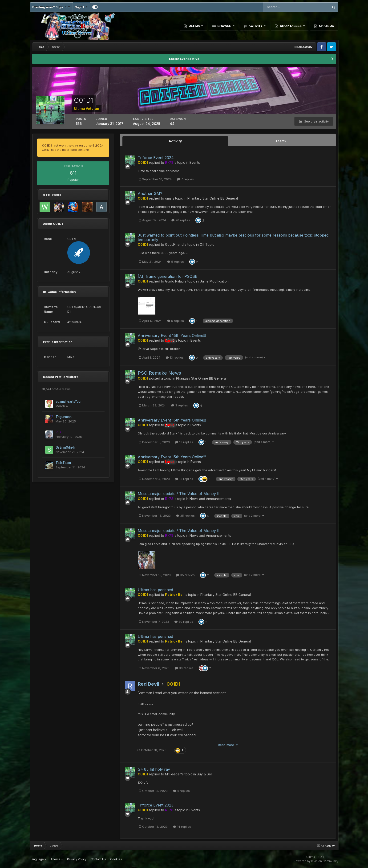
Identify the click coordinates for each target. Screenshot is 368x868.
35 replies (185, 516)
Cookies (116, 859)
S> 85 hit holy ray (154, 769)
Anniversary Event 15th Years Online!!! (172, 336)
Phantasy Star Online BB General (213, 198)
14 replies (182, 827)
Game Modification (214, 281)
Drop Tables (291, 26)
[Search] (281, 7)
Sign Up (81, 7)
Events (195, 162)
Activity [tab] (175, 141)
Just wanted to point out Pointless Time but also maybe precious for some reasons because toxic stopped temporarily (233, 237)
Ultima (194, 26)
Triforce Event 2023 (156, 805)
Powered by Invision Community (316, 861)
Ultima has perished (155, 590)
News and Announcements (210, 499)
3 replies (180, 405)
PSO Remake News (159, 373)
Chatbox (326, 26)
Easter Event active (184, 59)
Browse (224, 26)
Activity (256, 26)
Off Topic (207, 244)
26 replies (181, 220)
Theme (57, 859)
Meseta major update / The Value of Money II (179, 494)
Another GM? (150, 193)
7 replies (185, 179)
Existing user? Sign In (51, 7)
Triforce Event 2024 (156, 158)
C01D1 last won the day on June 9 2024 (73, 145)
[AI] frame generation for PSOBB (168, 276)
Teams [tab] (281, 141)
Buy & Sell (205, 774)
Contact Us (98, 859)
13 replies (175, 357)
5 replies (176, 262)
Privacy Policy (77, 859)
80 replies (184, 622)
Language (38, 859)
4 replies (181, 791)
